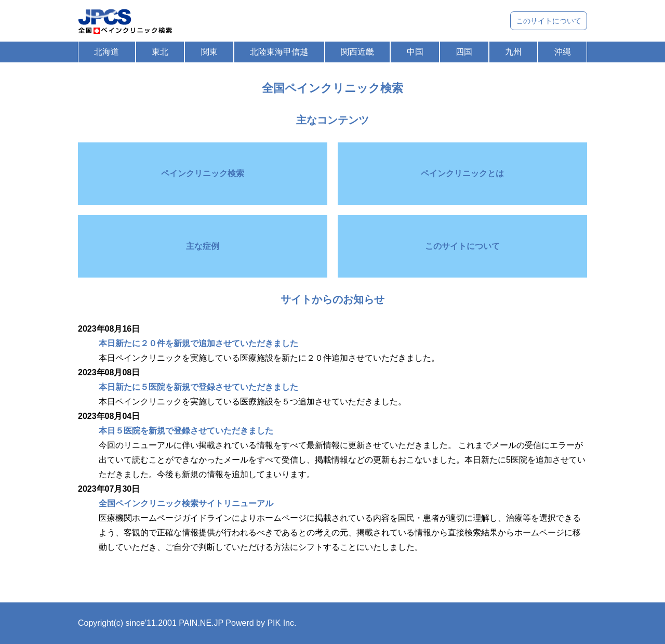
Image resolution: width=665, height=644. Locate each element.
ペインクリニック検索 (203, 173)
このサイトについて (549, 21)
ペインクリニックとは (462, 173)
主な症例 (203, 246)
